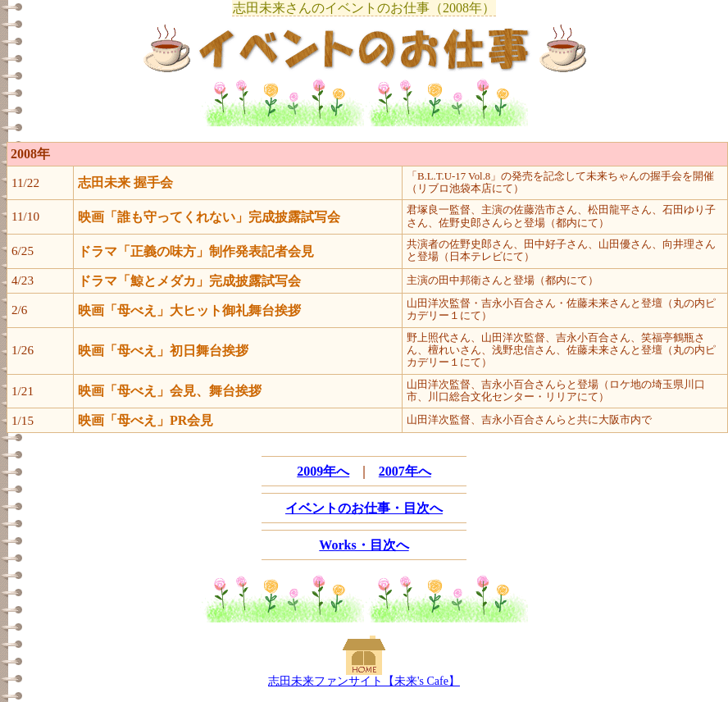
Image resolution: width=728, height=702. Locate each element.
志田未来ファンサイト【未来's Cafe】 (364, 681)
